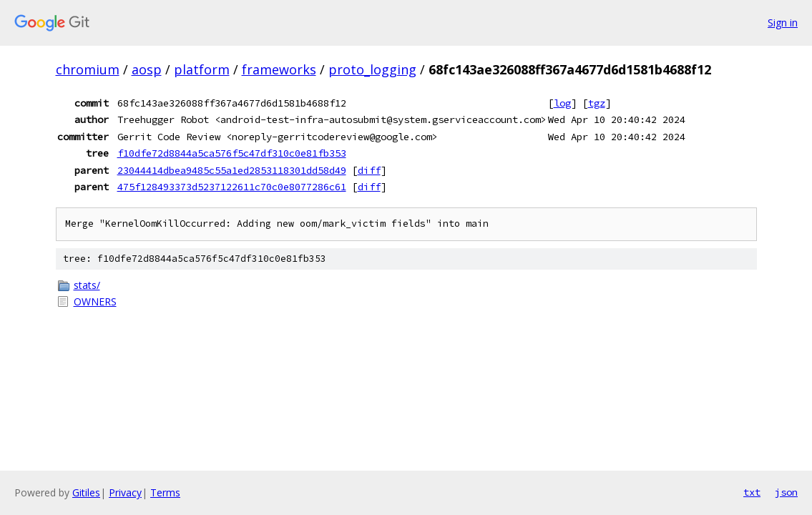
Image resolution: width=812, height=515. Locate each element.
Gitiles (86, 492)
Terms (165, 492)
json (786, 492)
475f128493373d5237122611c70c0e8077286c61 (232, 187)
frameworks (279, 69)
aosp (147, 69)
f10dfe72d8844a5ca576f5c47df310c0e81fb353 (232, 153)
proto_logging (372, 69)
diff (369, 170)
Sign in (783, 23)
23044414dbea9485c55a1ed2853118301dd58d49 (232, 170)
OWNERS (95, 301)
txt (752, 492)
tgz (597, 103)
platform (202, 69)
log (562, 103)
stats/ (87, 285)
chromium (88, 69)
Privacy (125, 492)
